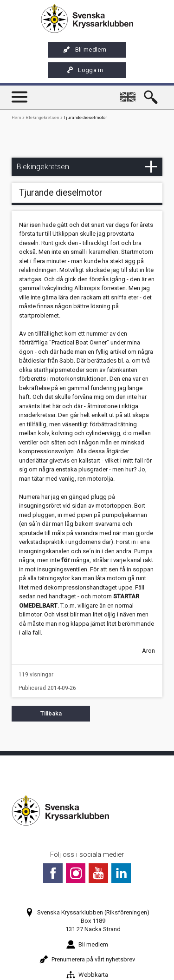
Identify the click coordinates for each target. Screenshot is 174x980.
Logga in (84, 70)
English (129, 93)
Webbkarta (87, 975)
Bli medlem (85, 50)
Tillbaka (51, 713)
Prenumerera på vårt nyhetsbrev (87, 959)
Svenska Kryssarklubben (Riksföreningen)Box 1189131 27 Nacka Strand (87, 921)
